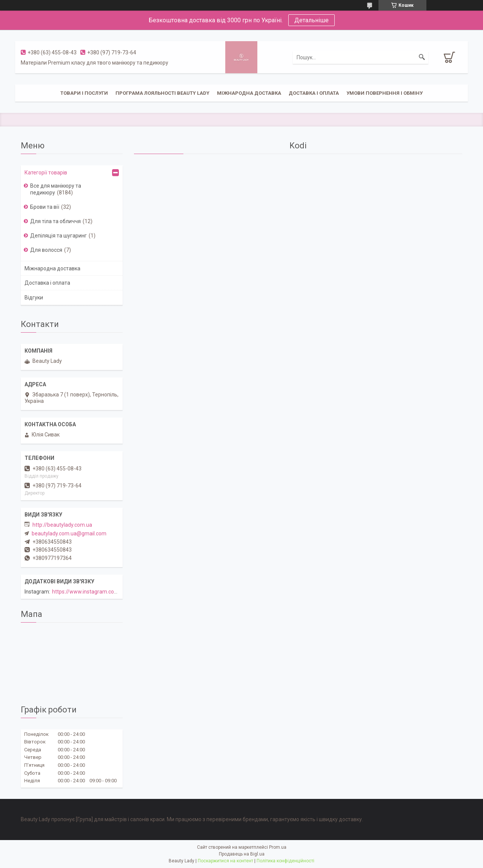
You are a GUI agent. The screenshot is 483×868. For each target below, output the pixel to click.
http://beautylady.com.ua (62, 525)
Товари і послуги (84, 93)
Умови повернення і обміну (385, 93)
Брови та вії (45, 207)
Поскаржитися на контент (225, 861)
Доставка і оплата (314, 93)
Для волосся (46, 250)
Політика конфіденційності (285, 861)
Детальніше (311, 20)
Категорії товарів (46, 173)
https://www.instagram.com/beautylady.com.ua (109, 592)
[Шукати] (422, 57)
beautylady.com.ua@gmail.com (69, 533)
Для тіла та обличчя (55, 221)
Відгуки (34, 298)
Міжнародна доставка (249, 93)
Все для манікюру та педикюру (56, 189)
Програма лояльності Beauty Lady (162, 93)
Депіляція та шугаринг (58, 236)
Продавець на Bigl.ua (242, 854)
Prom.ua (278, 847)
